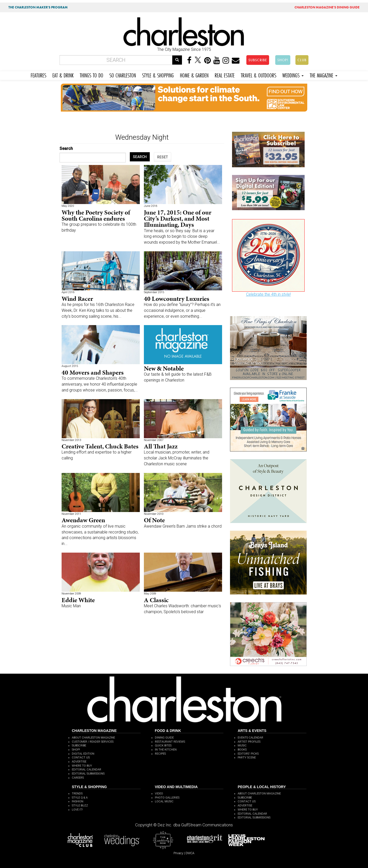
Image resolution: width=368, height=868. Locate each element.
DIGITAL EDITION (83, 754)
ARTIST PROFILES (249, 742)
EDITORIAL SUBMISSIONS (88, 774)
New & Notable (164, 368)
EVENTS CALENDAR (250, 738)
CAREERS (78, 778)
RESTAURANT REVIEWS (170, 742)
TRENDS (77, 794)
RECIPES (160, 754)
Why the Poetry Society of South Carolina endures (96, 215)
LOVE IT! (77, 810)
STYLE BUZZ (80, 806)
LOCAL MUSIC (164, 801)
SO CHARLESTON (123, 75)
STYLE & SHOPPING (158, 75)
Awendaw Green (83, 520)
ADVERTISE (79, 762)
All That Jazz (161, 446)
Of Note (154, 520)
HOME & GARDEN (194, 75)
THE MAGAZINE (324, 75)
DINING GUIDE (164, 738)
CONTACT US (81, 758)
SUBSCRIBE (258, 60)
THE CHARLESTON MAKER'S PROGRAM (38, 7)
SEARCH (140, 157)
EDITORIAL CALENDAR (87, 770)
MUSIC (242, 746)
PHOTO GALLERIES (167, 798)
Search (66, 148)
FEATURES (38, 75)
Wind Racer (77, 299)
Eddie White (78, 600)
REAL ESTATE (225, 75)
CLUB (302, 60)
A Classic (156, 600)
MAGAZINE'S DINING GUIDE (327, 7)
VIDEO (159, 794)
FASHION (78, 801)
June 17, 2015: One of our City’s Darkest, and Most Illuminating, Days (178, 218)
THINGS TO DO (91, 75)
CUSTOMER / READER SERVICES (93, 742)
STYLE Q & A (80, 798)
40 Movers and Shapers (93, 372)
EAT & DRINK (63, 75)
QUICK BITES (163, 746)
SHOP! (283, 60)
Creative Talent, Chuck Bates (100, 446)
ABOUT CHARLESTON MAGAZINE (93, 738)
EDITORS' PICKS (248, 754)
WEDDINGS (293, 75)
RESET (163, 157)
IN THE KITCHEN (166, 750)
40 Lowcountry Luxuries (177, 299)
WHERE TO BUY (82, 766)
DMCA (190, 853)
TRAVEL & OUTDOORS (258, 75)
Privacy (178, 853)
